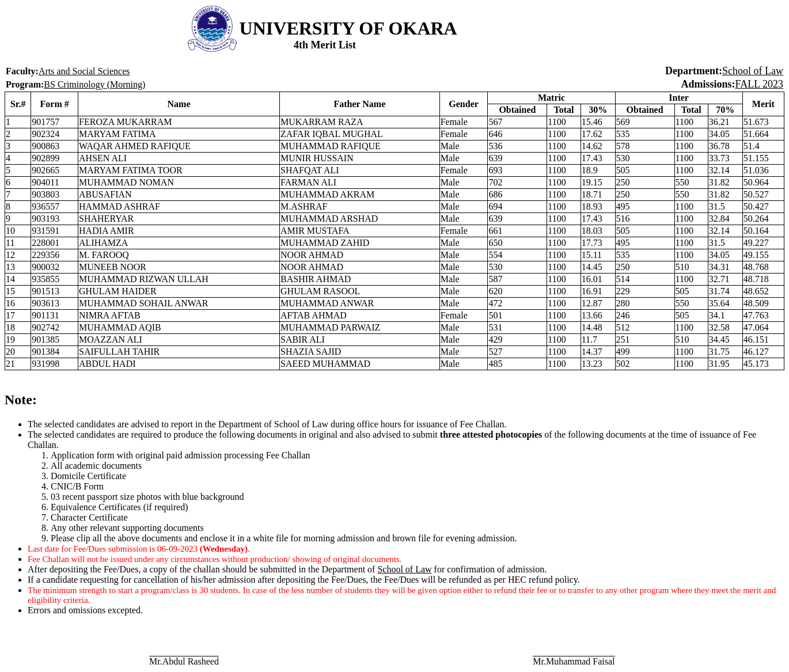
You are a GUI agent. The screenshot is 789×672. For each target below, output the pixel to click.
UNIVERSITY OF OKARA (348, 28)
